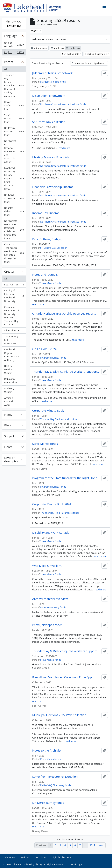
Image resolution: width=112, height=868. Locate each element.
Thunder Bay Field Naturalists (14, 340)
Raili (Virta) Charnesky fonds (56, 785)
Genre (8, 447)
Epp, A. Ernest (14, 285)
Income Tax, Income (46, 213)
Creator (9, 272)
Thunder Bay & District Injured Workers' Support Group (66, 372)
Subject (9, 436)
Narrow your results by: (14, 24)
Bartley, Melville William (14, 369)
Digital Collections (61, 857)
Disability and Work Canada (51, 533)
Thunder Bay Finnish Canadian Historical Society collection (14, 86)
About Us (10, 857)
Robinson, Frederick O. (14, 381)
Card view (57, 48)
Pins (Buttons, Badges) (47, 239)
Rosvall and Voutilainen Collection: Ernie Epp (62, 677)
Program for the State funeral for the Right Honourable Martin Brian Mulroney (66, 478)
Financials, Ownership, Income (53, 187)
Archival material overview (50, 599)
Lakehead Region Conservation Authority (14, 355)
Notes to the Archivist (47, 751)
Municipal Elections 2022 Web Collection (59, 715)
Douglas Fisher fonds (14, 211)
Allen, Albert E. (14, 331)
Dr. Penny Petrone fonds (14, 131)
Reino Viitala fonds (50, 759)
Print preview (39, 48)
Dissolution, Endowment (49, 96)
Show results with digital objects (89, 63)
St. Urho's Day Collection (49, 122)
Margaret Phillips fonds (53, 82)
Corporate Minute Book (48, 411)
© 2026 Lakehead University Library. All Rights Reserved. (34, 864)
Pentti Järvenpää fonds (47, 625)
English (14, 53)
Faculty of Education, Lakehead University (14, 296)
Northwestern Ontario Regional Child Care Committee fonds (14, 230)
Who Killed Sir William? (47, 566)
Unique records (14, 45)
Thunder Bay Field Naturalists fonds (60, 419)
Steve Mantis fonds (14, 118)
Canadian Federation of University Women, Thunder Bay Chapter (14, 316)
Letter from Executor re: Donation (55, 777)
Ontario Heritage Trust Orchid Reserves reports (64, 314)
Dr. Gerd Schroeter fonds (14, 198)
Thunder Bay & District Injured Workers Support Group (66, 651)
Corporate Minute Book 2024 (52, 504)
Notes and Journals (45, 275)
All (6, 69)
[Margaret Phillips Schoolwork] (53, 73)
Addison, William (14, 390)
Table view (73, 48)
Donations (40, 857)
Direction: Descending (96, 54)
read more (64, 148)
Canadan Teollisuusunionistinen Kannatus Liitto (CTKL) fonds (14, 253)
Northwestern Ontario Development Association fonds (14, 151)
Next (101, 845)
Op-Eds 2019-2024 (44, 349)
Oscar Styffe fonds (14, 106)
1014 (92, 845)
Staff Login (77, 864)
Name (8, 415)
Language (11, 36)
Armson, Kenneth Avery (14, 401)
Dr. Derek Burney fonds (53, 358)
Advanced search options (49, 39)
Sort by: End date (71, 54)
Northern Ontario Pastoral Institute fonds (63, 104)
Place (8, 425)
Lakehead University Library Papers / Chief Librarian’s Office (14, 178)
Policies (25, 857)
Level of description (12, 459)
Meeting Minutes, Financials (51, 157)
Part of (9, 62)
